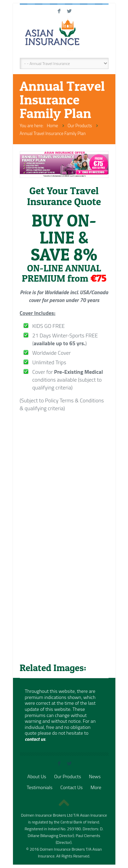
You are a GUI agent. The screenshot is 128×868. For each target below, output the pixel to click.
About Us (37, 777)
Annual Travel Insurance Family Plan (53, 133)
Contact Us (72, 787)
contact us (35, 739)
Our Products (80, 126)
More (96, 787)
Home (52, 126)
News (95, 777)
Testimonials (39, 787)
